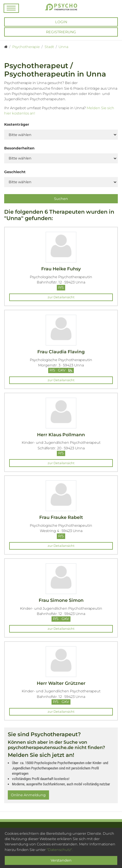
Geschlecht (15, 172)
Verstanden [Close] (61, 860)
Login (61, 22)
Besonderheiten (19, 148)
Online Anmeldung (28, 795)
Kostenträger (17, 124)
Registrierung (61, 32)
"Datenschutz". (60, 850)
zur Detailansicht (61, 297)
